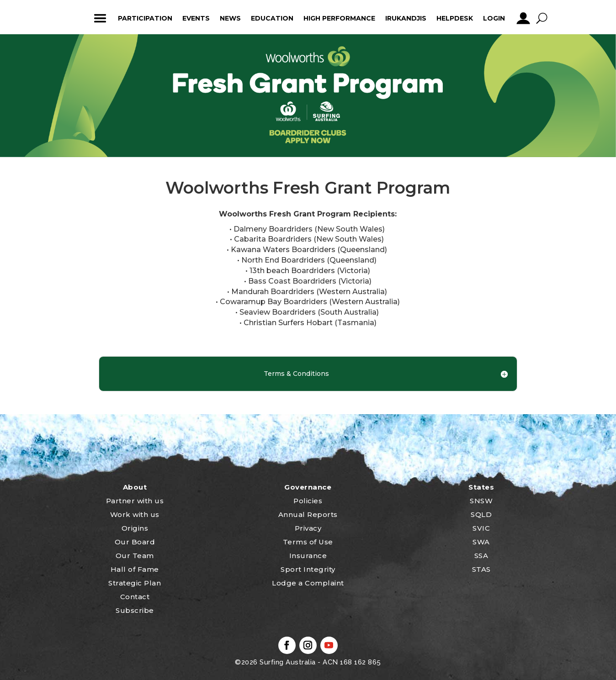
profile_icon (523, 18)
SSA (481, 556)
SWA (481, 542)
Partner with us (135, 501)
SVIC (481, 528)
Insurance (308, 556)
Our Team (135, 556)
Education (272, 18)
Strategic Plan (135, 583)
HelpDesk (455, 18)
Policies (308, 501)
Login (494, 18)
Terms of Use (308, 542)
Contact (135, 597)
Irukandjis (406, 18)
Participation (145, 18)
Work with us (135, 514)
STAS (481, 569)
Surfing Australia (287, 662)
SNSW (481, 501)
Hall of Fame (135, 569)
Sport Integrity (308, 569)
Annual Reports (308, 514)
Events (196, 18)
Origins (135, 528)
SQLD (481, 514)
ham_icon (100, 18)
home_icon (73, 18)
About (135, 487)
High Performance (339, 18)
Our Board (135, 542)
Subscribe (135, 610)
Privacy (308, 528)
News (230, 18)
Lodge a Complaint (308, 583)
